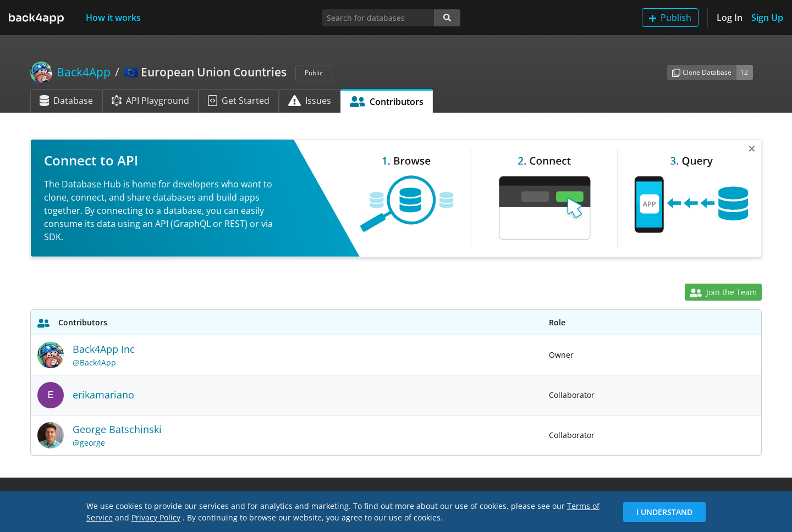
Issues (310, 101)
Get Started (239, 101)
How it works (113, 18)
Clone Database (702, 72)
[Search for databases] (378, 18)
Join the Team (723, 292)
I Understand (664, 512)
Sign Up (767, 18)
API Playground (150, 101)
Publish (670, 18)
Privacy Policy (156, 517)
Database (66, 101)
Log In (730, 18)
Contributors (387, 102)
